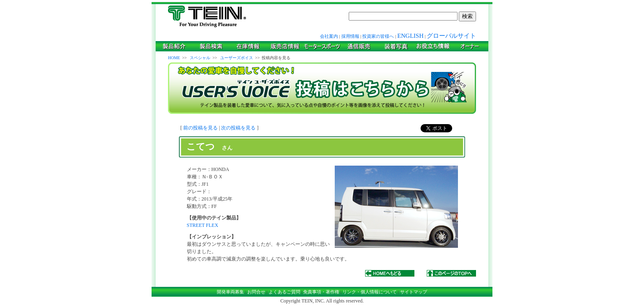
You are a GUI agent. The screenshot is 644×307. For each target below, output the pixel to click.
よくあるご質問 (284, 292)
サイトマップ (414, 292)
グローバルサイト (451, 36)
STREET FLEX (203, 225)
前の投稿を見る (200, 128)
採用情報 (350, 36)
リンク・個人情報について (370, 292)
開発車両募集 (230, 292)
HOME (174, 58)
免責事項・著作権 (321, 292)
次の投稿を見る (238, 128)
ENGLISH (410, 36)
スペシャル (200, 58)
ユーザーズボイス (237, 58)
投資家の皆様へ (378, 36)
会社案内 (329, 36)
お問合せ (256, 292)
